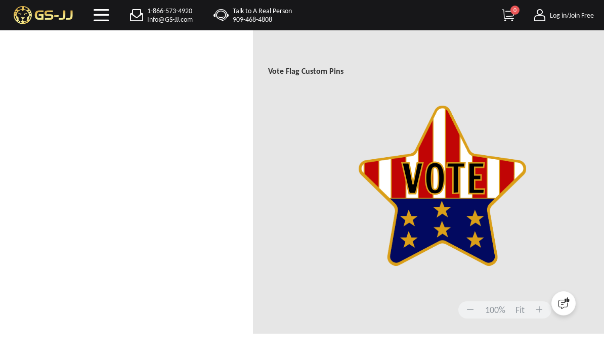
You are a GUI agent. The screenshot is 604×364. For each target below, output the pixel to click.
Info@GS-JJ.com (170, 19)
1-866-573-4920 (170, 11)
